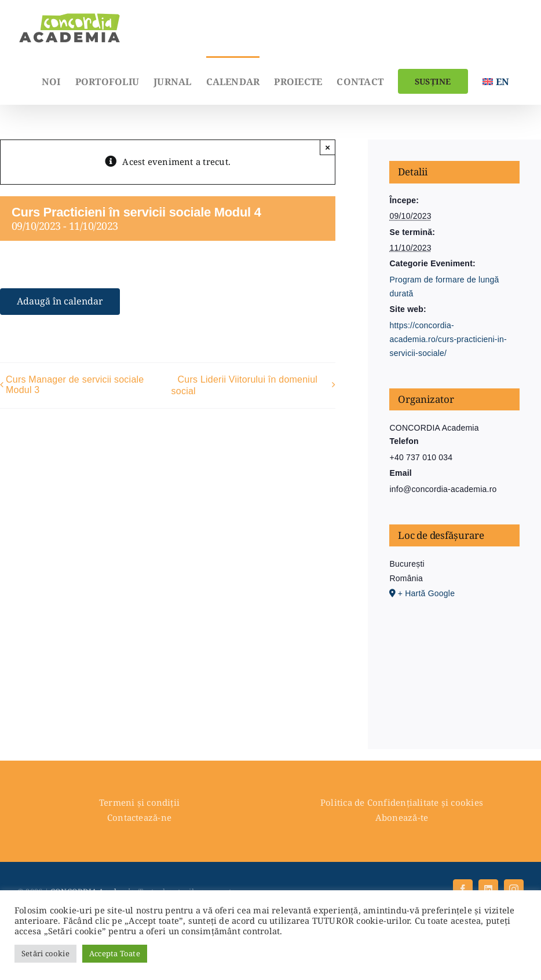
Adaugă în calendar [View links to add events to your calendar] (60, 301)
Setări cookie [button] (45, 953)
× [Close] (328, 147)
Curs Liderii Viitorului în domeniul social (244, 385)
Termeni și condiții (139, 802)
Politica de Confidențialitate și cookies (402, 802)
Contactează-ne (139, 817)
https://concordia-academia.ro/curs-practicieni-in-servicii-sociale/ (448, 339)
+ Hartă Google (426, 593)
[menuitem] (496, 80)
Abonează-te (402, 817)
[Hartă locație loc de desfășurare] (454, 662)
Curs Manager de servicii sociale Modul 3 (75, 385)
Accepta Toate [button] (115, 953)
